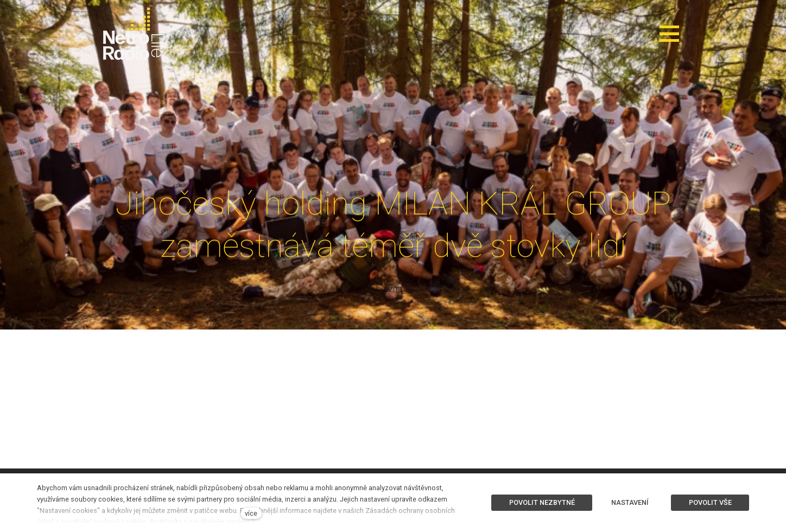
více (251, 513)
